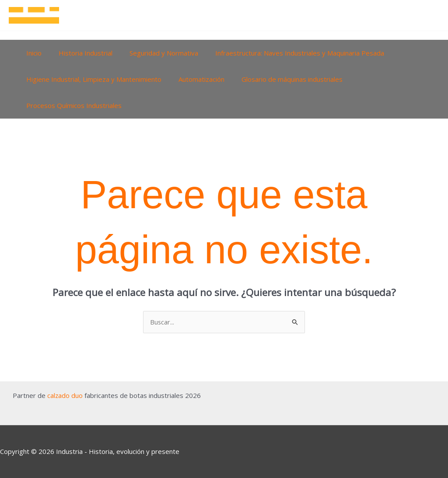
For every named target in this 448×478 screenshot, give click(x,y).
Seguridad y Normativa (154, 53)
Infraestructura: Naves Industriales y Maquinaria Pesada (286, 53)
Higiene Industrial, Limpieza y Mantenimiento (92, 79)
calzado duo (65, 395)
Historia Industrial (79, 53)
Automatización (195, 79)
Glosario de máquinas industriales (282, 79)
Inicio (32, 53)
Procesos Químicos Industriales (72, 105)
